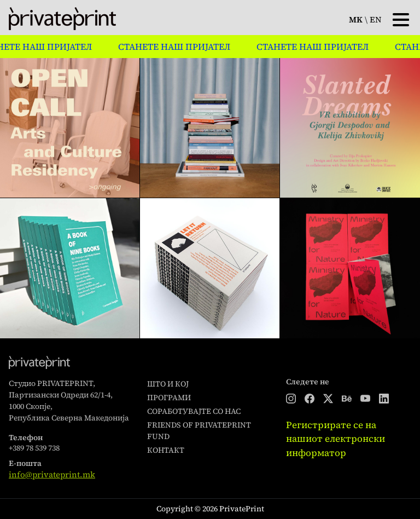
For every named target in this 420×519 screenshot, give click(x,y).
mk (356, 19)
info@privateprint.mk (52, 474)
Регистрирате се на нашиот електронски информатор (336, 439)
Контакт (166, 450)
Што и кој (168, 384)
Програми (169, 397)
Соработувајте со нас (194, 411)
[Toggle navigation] (401, 19)
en (376, 19)
